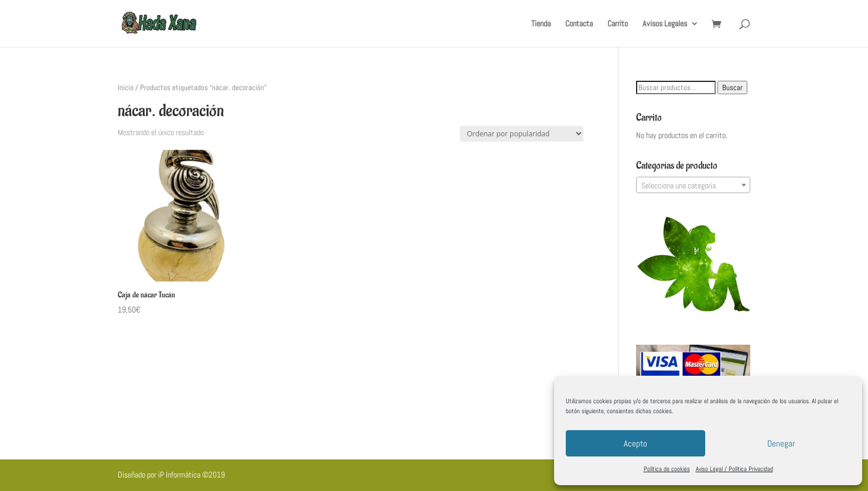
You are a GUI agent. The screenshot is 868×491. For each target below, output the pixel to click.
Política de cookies (667, 469)
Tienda (541, 24)
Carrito (618, 24)
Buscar (732, 87)
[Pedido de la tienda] (522, 134)
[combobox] (693, 185)
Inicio (126, 87)
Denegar (781, 443)
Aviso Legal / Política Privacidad (734, 469)
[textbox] (693, 186)
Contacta (579, 24)
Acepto (635, 443)
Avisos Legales (665, 24)
